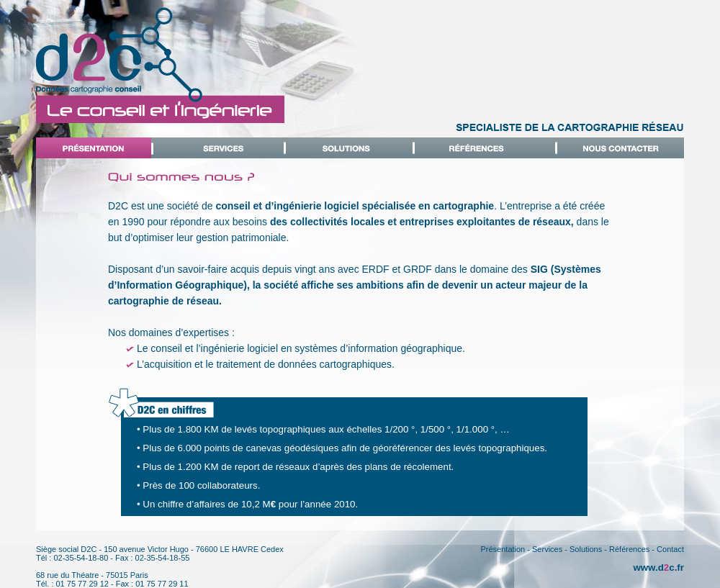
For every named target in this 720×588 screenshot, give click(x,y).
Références (629, 549)
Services (547, 549)
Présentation (503, 549)
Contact (670, 549)
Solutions (586, 549)
